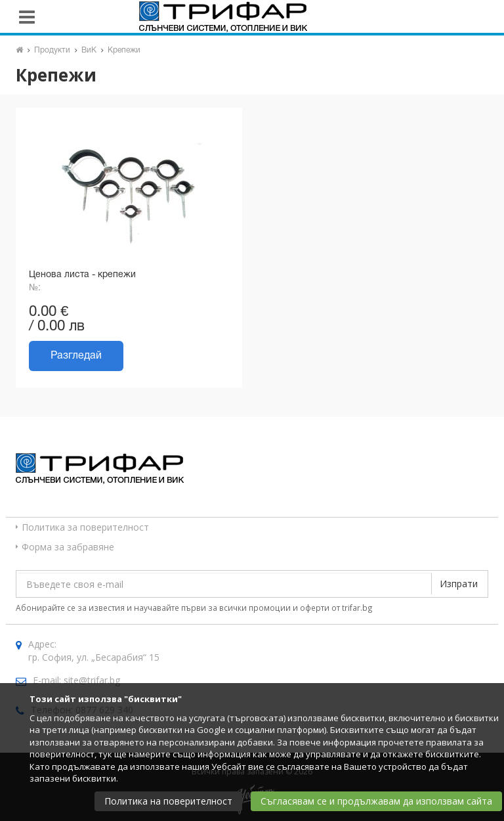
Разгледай (76, 356)
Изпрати (459, 584)
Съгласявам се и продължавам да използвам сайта (376, 801)
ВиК (89, 50)
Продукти (52, 50)
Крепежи (124, 50)
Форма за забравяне (68, 547)
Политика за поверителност (85, 527)
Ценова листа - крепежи (82, 275)
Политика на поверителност (168, 801)
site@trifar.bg (92, 680)
